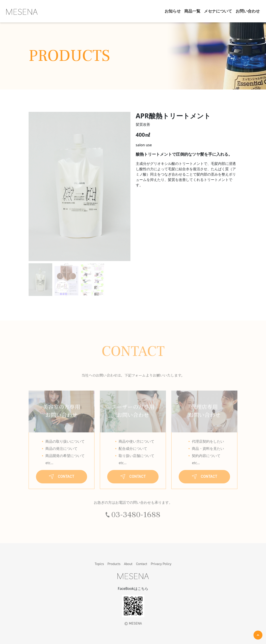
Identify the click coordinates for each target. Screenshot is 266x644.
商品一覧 (192, 11)
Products (114, 564)
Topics (99, 564)
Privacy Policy (161, 564)
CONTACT (62, 476)
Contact (142, 564)
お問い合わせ (248, 11)
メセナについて (218, 11)
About (128, 564)
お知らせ (173, 11)
